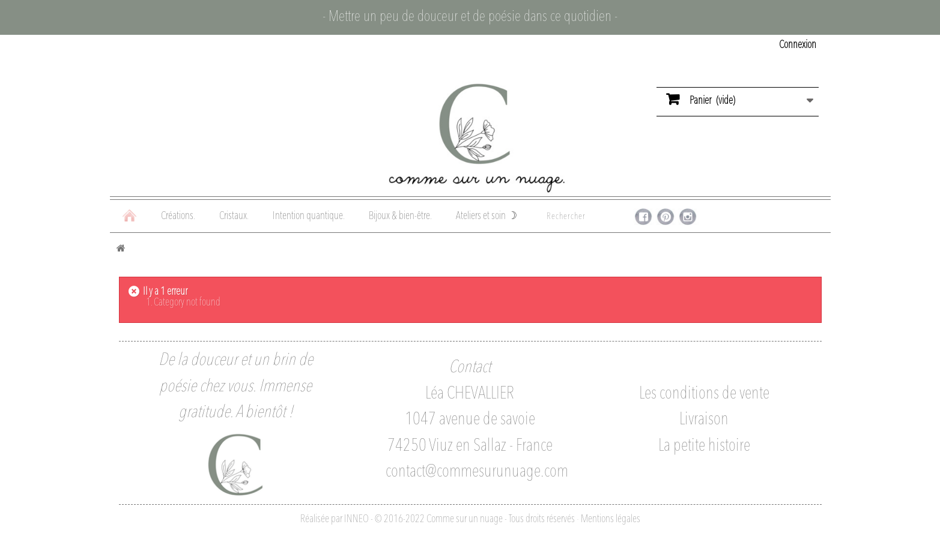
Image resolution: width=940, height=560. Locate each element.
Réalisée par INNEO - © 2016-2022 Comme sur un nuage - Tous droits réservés (438, 519)
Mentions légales (611, 519)
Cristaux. (234, 216)
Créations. (178, 216)
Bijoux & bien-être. (400, 216)
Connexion (798, 45)
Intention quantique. (309, 216)
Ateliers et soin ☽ (487, 216)
